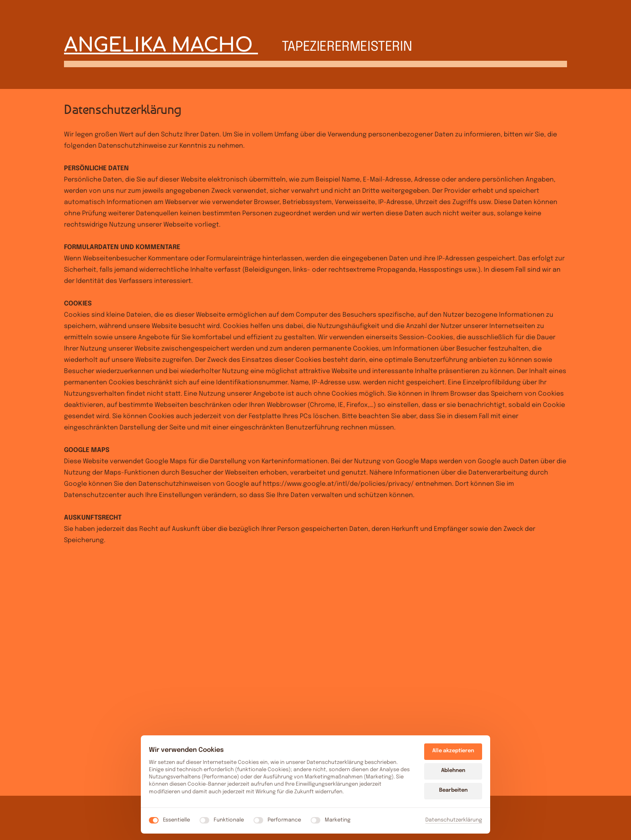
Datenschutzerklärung (454, 820)
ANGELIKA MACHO (161, 45)
